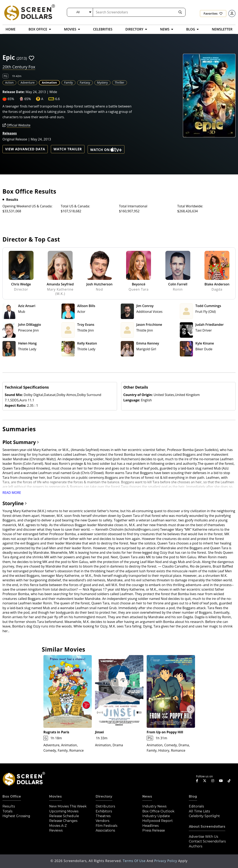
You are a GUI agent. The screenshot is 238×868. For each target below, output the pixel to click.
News (147, 796)
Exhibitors (104, 811)
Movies (55, 796)
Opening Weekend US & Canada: (27, 206)
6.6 (57, 99)
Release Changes (63, 821)
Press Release (154, 830)
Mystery (102, 82)
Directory (104, 796)
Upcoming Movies (64, 811)
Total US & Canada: (75, 206)
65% (11, 99)
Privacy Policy (166, 861)
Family (68, 82)
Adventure (28, 82)
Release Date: (14, 92)
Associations (105, 830)
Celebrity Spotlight (204, 816)
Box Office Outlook (158, 811)
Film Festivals (106, 826)
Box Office (12, 796)
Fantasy (85, 82)
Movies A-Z (58, 826)
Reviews (56, 830)
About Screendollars (207, 827)
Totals (7, 811)
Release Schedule (64, 816)
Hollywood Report (158, 821)
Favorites (213, 13)
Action (9, 82)
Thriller (120, 82)
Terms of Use (135, 861)
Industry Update (156, 816)
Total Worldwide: (190, 206)
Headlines (150, 826)
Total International (133, 206)
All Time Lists (199, 811)
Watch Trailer (68, 149)
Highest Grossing (16, 816)
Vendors (102, 821)
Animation (49, 82)
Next (191, 709)
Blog (193, 796)
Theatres (103, 816)
